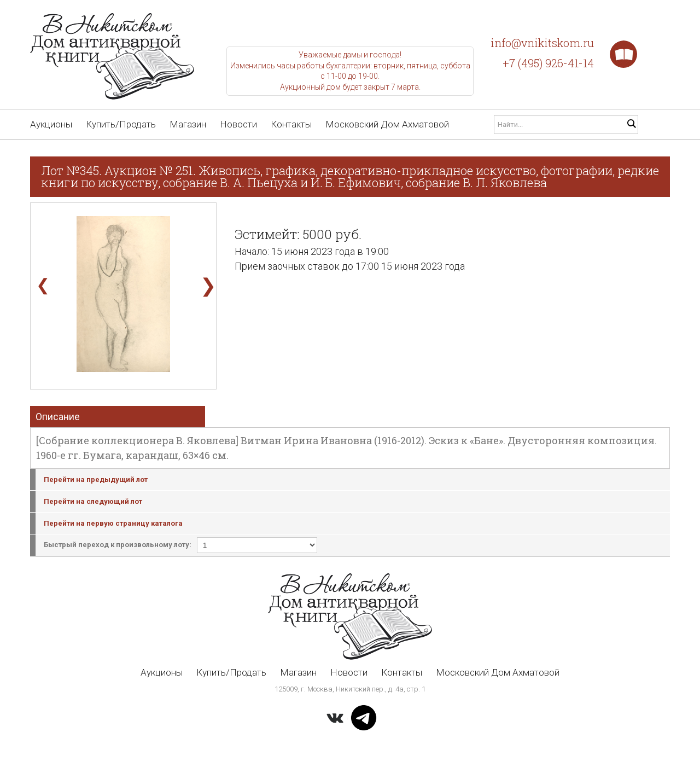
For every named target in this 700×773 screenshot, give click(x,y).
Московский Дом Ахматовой (387, 124)
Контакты (291, 124)
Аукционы (51, 124)
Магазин (188, 124)
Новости (238, 124)
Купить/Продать (121, 124)
